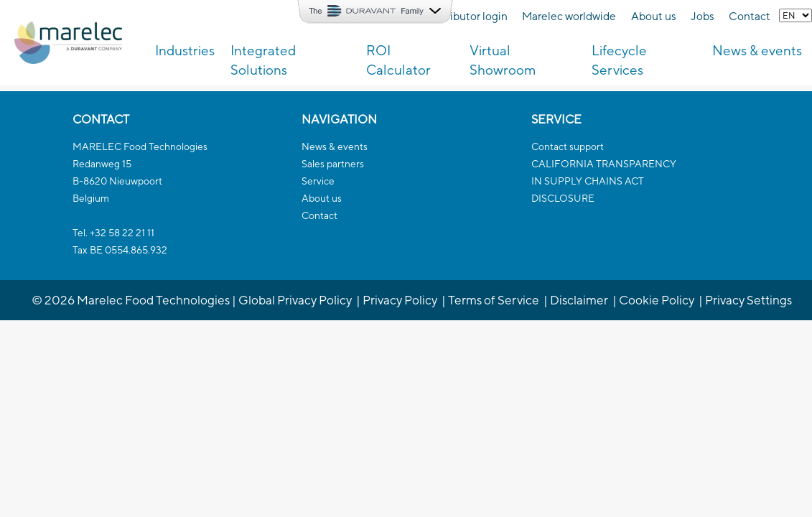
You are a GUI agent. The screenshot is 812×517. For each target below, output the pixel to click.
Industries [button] (185, 50)
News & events (335, 146)
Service (318, 181)
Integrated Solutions (263, 60)
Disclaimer (579, 300)
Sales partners (333, 164)
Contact (750, 16)
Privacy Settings (748, 300)
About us (654, 16)
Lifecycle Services (619, 60)
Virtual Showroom (503, 60)
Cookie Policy (657, 300)
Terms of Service (494, 300)
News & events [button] (757, 50)
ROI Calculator (398, 60)
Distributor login (467, 16)
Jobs (703, 16)
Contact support (568, 146)
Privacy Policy (400, 300)
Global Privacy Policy (295, 300)
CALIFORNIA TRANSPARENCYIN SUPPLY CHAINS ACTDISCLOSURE (604, 181)
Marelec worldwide (569, 16)
